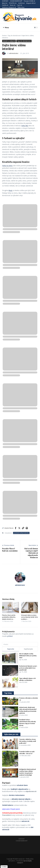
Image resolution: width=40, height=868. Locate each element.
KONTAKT (5, 1)
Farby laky (25, 126)
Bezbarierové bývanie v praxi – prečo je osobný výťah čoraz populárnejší (28, 668)
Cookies (4, 867)
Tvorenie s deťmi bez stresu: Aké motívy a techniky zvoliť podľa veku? (28, 741)
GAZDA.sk (21, 3)
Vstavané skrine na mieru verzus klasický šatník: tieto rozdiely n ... (29, 617)
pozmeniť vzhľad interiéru (21, 533)
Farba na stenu (7, 166)
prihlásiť (10, 636)
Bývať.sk (5, 3)
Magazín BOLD (31, 3)
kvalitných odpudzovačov (20, 789)
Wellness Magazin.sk (9, 7)
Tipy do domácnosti (14, 36)
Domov (4, 36)
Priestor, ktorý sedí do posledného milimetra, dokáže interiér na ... (9, 617)
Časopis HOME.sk (29, 1)
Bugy (10, 190)
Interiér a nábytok (9, 41)
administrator (14, 53)
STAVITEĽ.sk (13, 3)
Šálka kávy (21, 7)
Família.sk (5, 5)
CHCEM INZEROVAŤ (16, 1)
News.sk (13, 5)
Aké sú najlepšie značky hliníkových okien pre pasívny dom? (28, 656)
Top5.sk (20, 5)
